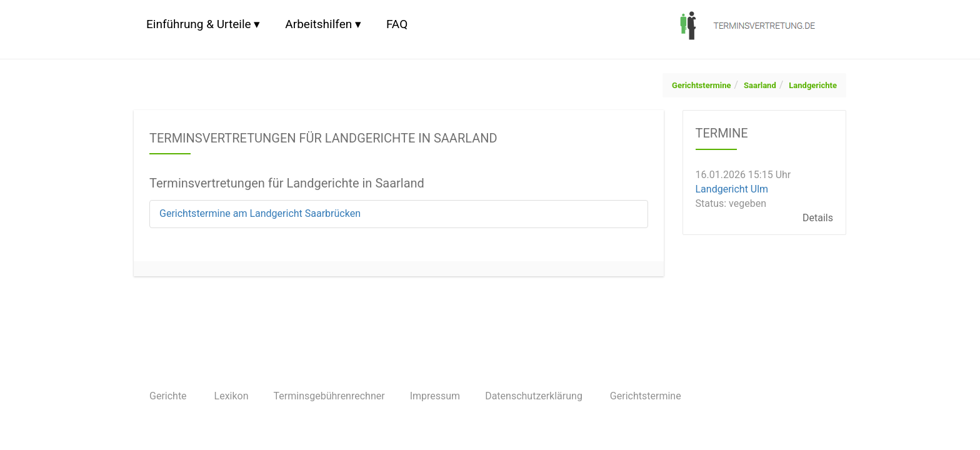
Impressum (435, 396)
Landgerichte (813, 85)
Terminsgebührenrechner (329, 396)
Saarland (760, 85)
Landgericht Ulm (732, 189)
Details (818, 217)
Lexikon (232, 396)
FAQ (397, 24)
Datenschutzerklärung (534, 396)
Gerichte (168, 396)
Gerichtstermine (701, 85)
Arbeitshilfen (318, 24)
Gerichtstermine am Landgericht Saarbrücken (260, 213)
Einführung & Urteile (199, 24)
